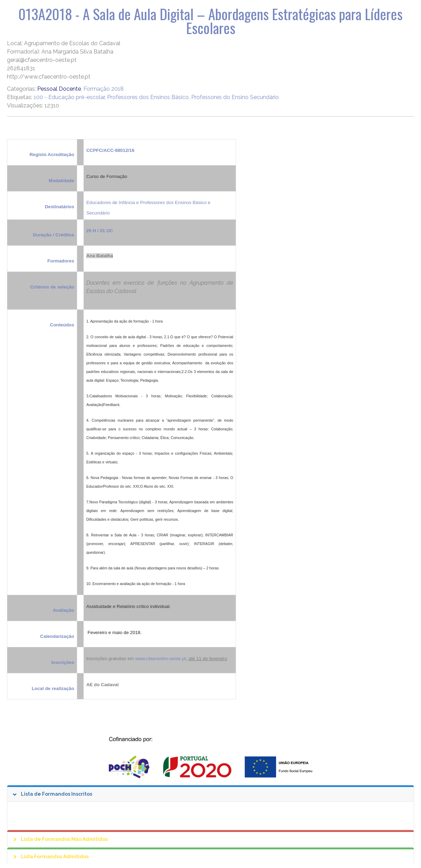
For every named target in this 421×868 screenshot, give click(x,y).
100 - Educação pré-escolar (69, 97)
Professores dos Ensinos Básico (148, 97)
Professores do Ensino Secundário (235, 97)
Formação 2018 (104, 89)
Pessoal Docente (59, 89)
